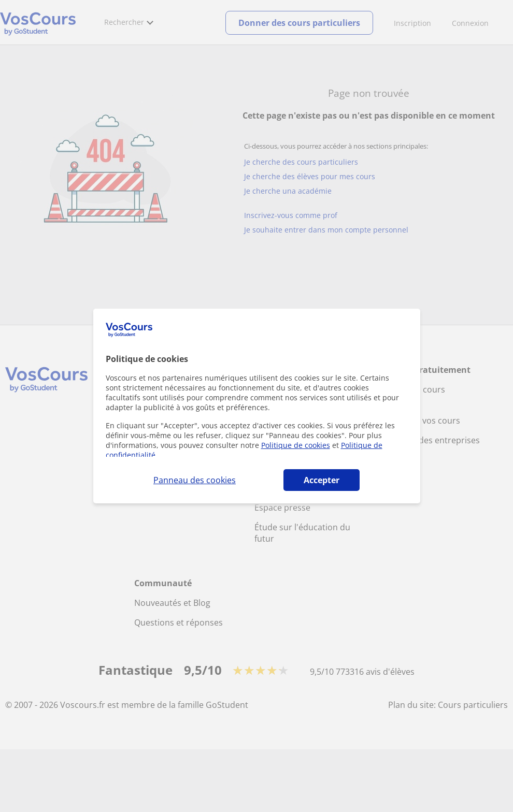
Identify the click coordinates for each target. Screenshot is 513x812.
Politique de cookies (296, 445)
